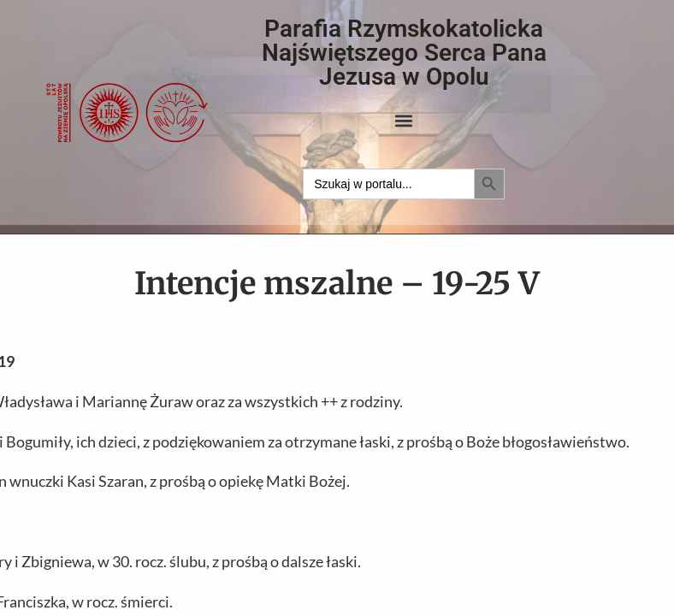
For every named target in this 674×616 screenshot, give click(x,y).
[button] (404, 120)
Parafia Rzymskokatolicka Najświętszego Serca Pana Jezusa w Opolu (404, 53)
